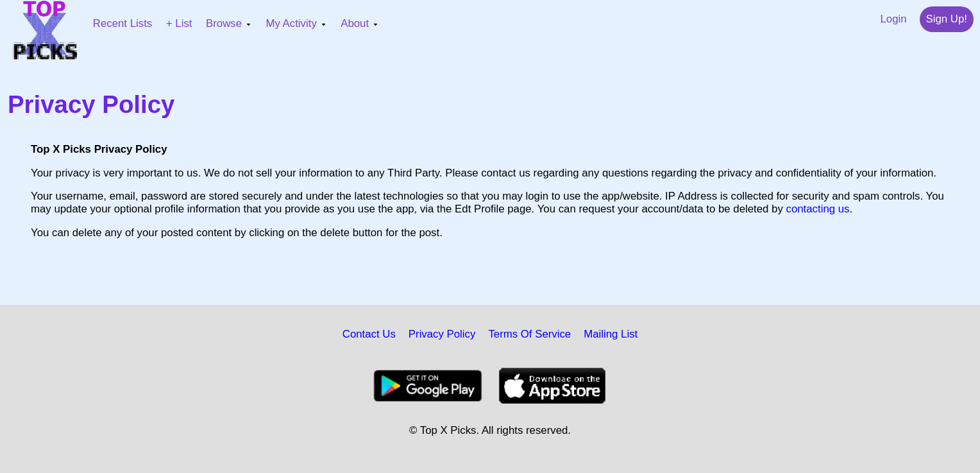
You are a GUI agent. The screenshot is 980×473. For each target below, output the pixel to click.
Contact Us (369, 334)
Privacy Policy (442, 334)
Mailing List (611, 334)
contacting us (818, 209)
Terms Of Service (529, 334)
